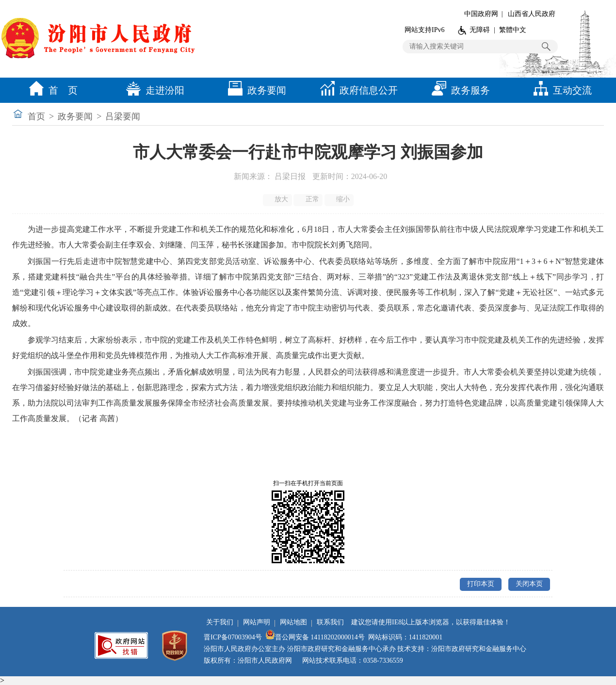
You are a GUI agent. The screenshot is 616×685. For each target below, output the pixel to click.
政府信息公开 (357, 90)
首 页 (51, 90)
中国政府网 (481, 14)
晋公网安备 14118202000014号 (315, 637)
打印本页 (481, 584)
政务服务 (458, 90)
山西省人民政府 (532, 14)
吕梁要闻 (123, 116)
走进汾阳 (153, 90)
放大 (278, 199)
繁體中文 (513, 30)
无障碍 (480, 30)
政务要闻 (255, 90)
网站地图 (293, 622)
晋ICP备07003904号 (233, 637)
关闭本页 (529, 584)
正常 (309, 199)
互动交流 (560, 90)
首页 (36, 116)
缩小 (340, 199)
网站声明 (257, 622)
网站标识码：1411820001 (405, 637)
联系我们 (330, 622)
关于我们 (220, 622)
